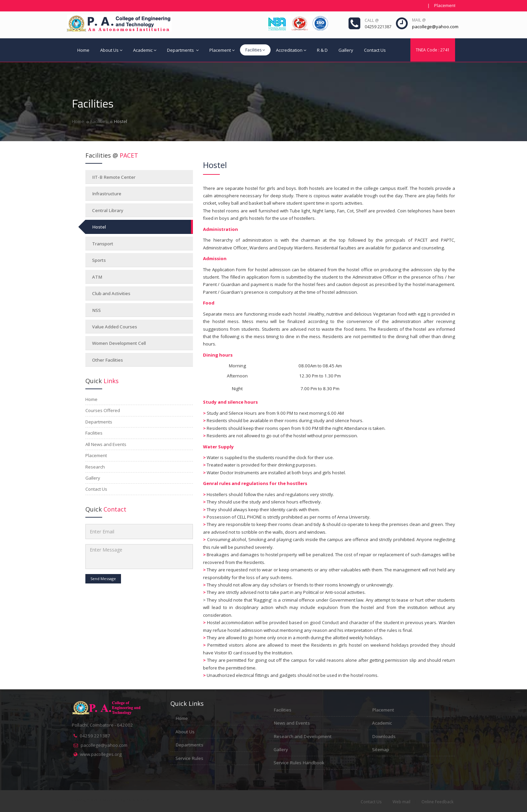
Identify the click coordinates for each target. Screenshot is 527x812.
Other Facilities (108, 360)
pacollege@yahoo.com (104, 745)
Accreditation (291, 50)
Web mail (401, 802)
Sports (99, 260)
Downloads (384, 736)
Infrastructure (107, 194)
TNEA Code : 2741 (433, 50)
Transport (103, 244)
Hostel (99, 227)
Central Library (108, 210)
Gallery (346, 50)
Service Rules (189, 758)
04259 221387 (95, 736)
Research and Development (303, 736)
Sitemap (381, 749)
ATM (97, 277)
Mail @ (419, 20)
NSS (96, 310)
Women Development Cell (119, 343)
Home (83, 50)
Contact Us (375, 50)
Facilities (255, 50)
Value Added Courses (115, 327)
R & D (322, 50)
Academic (145, 50)
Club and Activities (111, 293)
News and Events (292, 723)
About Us (111, 50)
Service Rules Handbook (299, 763)
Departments (183, 50)
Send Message (103, 579)
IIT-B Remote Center (114, 177)
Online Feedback (437, 802)
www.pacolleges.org (101, 754)
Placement (222, 50)
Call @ (372, 20)
